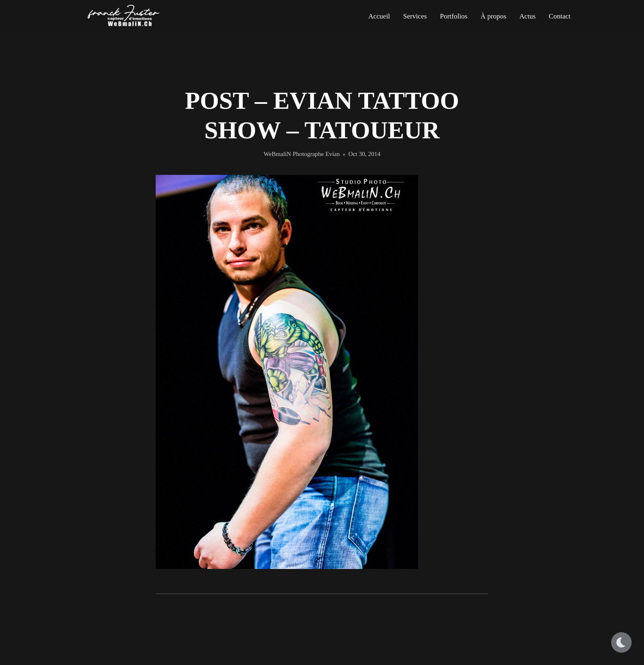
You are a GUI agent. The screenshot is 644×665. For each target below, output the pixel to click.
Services (415, 16)
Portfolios (454, 16)
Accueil (379, 16)
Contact (560, 16)
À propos (493, 16)
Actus (528, 16)
